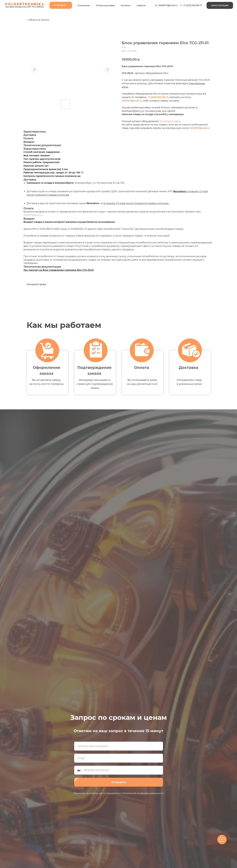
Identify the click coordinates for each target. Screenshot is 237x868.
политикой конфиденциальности (143, 793)
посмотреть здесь (170, 121)
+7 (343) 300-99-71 (192, 5)
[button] (220, 5)
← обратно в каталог (38, 20)
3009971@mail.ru (168, 5)
